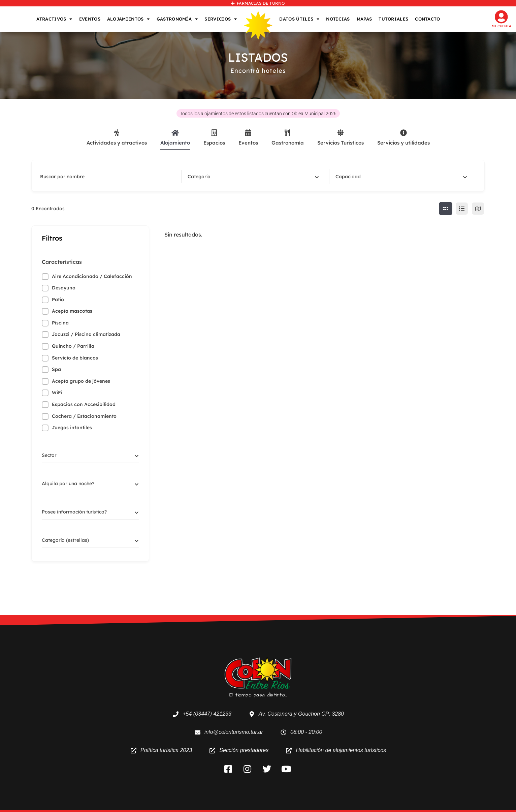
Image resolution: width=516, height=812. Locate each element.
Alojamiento (175, 138)
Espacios (214, 138)
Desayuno (64, 288)
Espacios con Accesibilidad (84, 404)
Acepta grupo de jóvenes (81, 381)
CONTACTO (427, 19)
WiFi (57, 393)
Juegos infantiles (72, 428)
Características (62, 262)
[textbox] (199, 177)
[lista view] (462, 209)
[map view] (478, 209)
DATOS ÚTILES (299, 19)
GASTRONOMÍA (177, 19)
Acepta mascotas (72, 311)
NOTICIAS (338, 19)
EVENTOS (90, 19)
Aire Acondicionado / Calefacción (92, 276)
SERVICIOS (221, 19)
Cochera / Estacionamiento (84, 416)
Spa (56, 369)
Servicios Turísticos (341, 138)
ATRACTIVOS (54, 19)
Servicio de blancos (75, 358)
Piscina (60, 323)
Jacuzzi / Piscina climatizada (86, 334)
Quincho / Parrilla (73, 346)
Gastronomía (288, 138)
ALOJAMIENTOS (128, 19)
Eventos (248, 138)
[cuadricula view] (446, 209)
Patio (58, 300)
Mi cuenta (502, 26)
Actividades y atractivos (117, 138)
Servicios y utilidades (404, 138)
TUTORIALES (393, 19)
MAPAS (364, 19)
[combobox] (253, 177)
